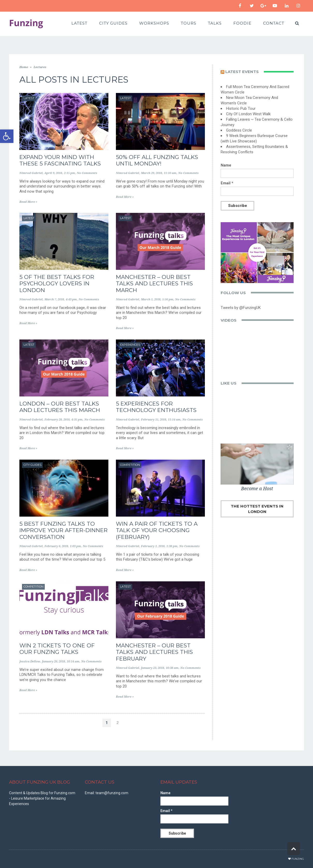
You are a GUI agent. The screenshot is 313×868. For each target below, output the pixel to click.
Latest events (242, 72)
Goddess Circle (239, 130)
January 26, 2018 (53, 661)
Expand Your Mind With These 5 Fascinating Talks (60, 160)
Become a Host (257, 489)
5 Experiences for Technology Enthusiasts (156, 407)
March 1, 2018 (151, 299)
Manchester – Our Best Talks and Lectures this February (154, 652)
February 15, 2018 (154, 420)
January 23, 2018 (152, 668)
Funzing (298, 859)
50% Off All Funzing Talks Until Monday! (157, 160)
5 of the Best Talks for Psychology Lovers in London (57, 283)
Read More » (28, 202)
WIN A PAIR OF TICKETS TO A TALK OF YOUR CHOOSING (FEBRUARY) (157, 530)
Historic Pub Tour (241, 108)
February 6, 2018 (56, 546)
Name (226, 165)
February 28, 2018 (57, 420)
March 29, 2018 (151, 173)
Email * (227, 183)
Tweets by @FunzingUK (241, 308)
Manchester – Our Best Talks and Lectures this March (154, 283)
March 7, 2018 (54, 299)
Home (24, 67)
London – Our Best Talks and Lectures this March (60, 407)
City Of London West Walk (248, 114)
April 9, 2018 (53, 173)
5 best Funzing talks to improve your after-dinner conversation (64, 530)
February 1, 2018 (153, 546)
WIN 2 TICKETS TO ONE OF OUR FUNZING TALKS (57, 649)
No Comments (87, 173)
